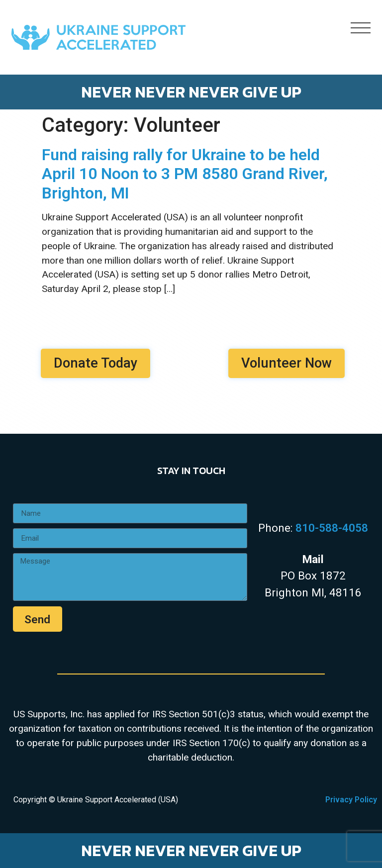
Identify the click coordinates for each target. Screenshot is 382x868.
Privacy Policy (351, 800)
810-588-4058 (332, 528)
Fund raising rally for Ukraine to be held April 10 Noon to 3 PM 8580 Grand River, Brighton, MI (185, 174)
